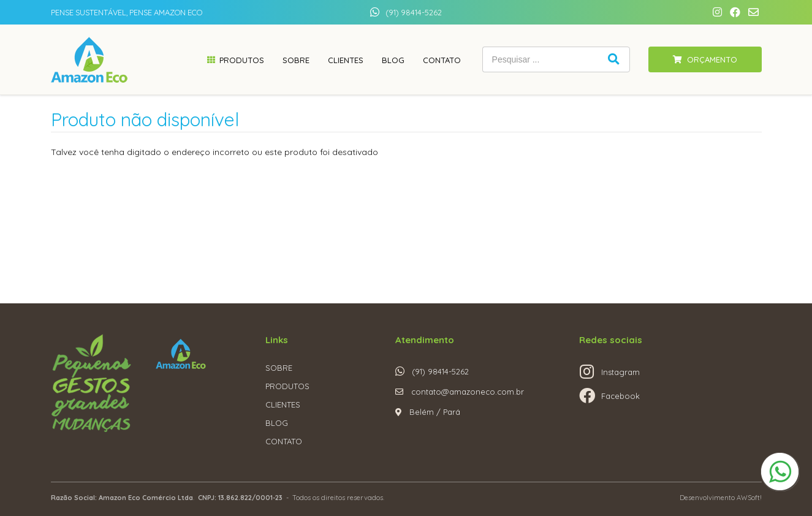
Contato (442, 60)
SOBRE (279, 368)
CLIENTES (283, 404)
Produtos (242, 60)
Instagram (620, 372)
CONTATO (284, 441)
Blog (393, 60)
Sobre (296, 60)
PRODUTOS (287, 386)
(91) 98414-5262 (414, 12)
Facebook (620, 396)
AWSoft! (749, 498)
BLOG (277, 423)
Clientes (346, 60)
